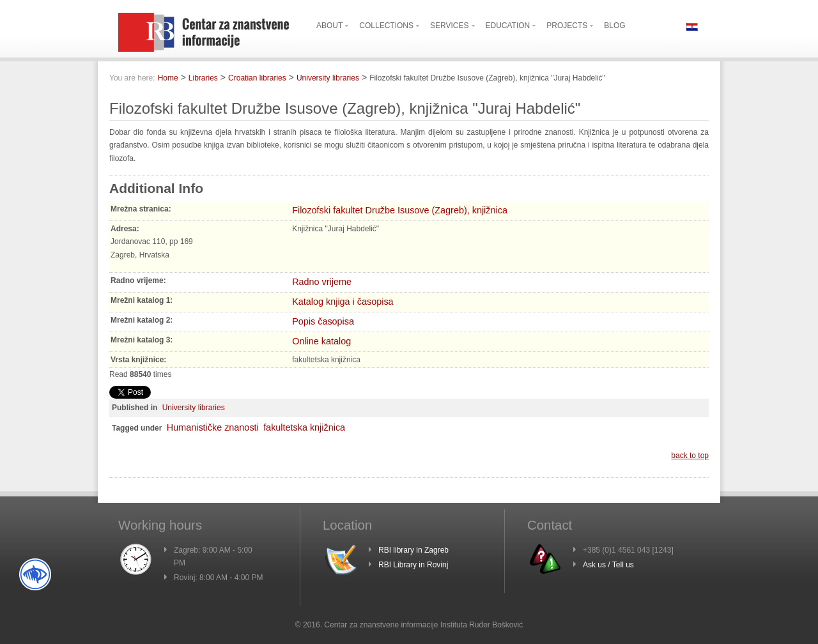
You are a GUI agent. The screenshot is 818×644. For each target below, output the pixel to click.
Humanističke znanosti (213, 427)
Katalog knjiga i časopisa (343, 302)
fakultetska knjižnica (304, 427)
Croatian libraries (257, 78)
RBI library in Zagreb (413, 550)
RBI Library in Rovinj (413, 565)
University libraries (328, 78)
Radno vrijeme (322, 282)
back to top (690, 456)
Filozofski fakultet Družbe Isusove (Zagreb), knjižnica (400, 210)
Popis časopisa (323, 321)
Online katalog (321, 341)
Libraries (203, 78)
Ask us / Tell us (608, 565)
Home (168, 78)
